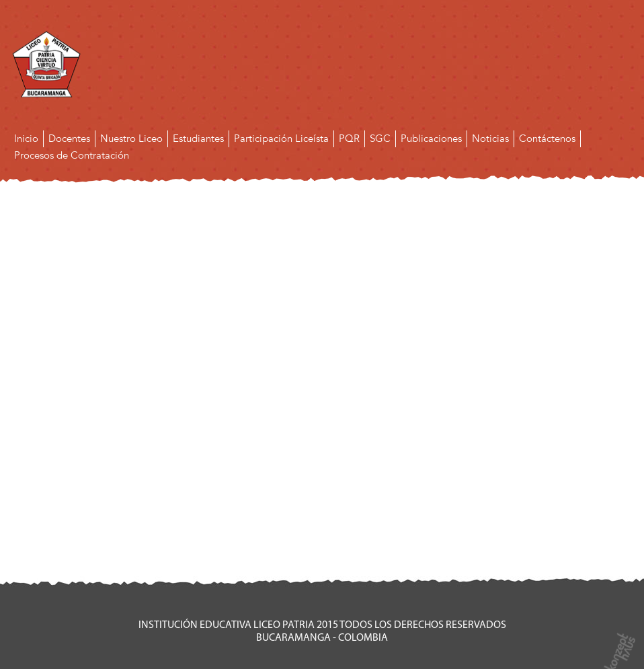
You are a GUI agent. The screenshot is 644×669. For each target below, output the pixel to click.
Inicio (26, 139)
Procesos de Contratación (72, 155)
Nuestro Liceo (131, 139)
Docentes (69, 139)
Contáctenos (547, 139)
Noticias (490, 139)
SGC (380, 139)
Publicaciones (431, 139)
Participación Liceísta (281, 139)
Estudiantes (198, 139)
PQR (349, 139)
